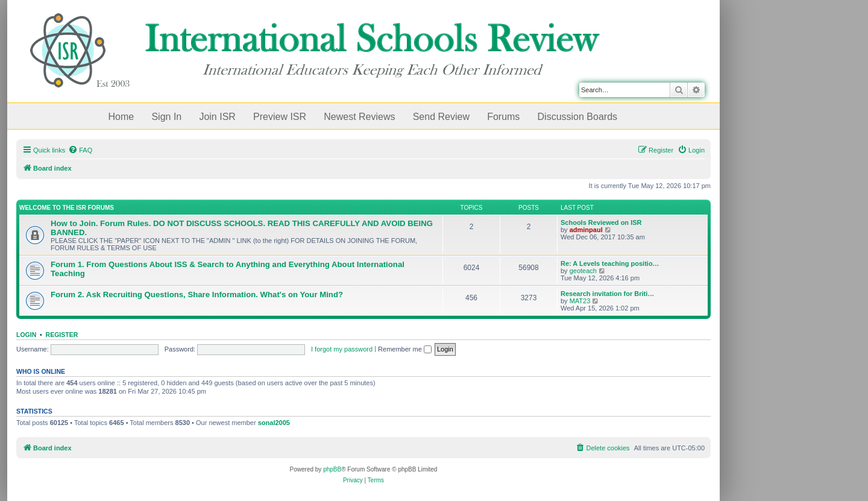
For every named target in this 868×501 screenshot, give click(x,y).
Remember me (405, 349)
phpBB (332, 469)
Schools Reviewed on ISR (601, 222)
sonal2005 (274, 423)
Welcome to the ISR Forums (67, 208)
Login (26, 335)
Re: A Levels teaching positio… (610, 263)
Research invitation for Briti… (607, 294)
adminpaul (586, 230)
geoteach (583, 271)
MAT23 (580, 301)
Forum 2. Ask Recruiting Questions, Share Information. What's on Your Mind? (197, 295)
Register (62, 335)
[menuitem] (80, 150)
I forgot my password (342, 349)
